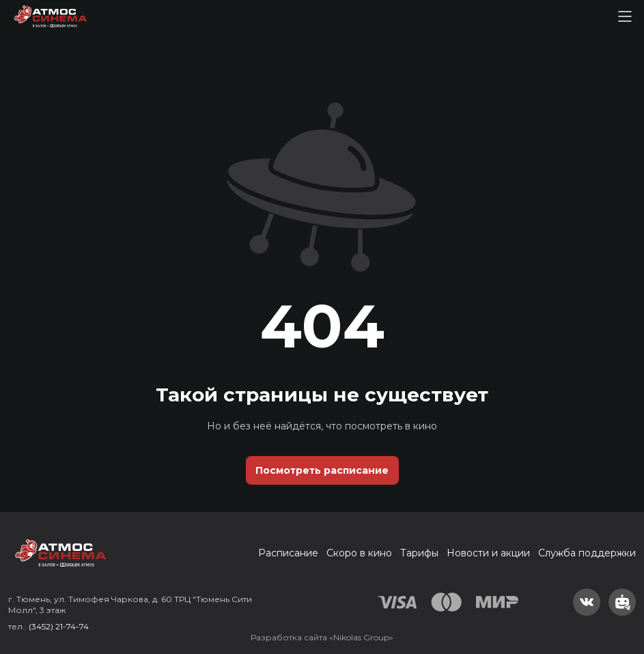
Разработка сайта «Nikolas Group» (322, 637)
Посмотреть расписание (322, 470)
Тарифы (419, 553)
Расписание (288, 553)
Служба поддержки (587, 553)
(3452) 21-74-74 (59, 626)
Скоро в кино (359, 553)
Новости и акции (488, 553)
